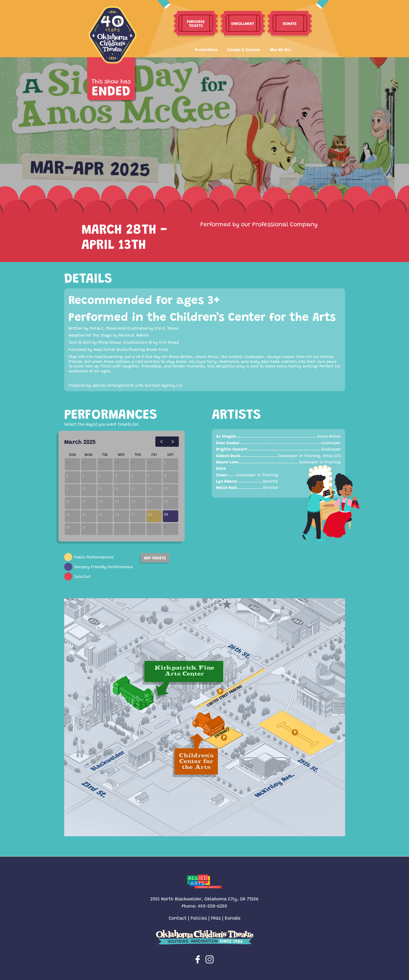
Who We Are (280, 49)
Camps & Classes (244, 49)
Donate (233, 918)
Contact (178, 918)
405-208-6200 (213, 906)
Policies (199, 918)
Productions (206, 49)
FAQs (216, 918)
